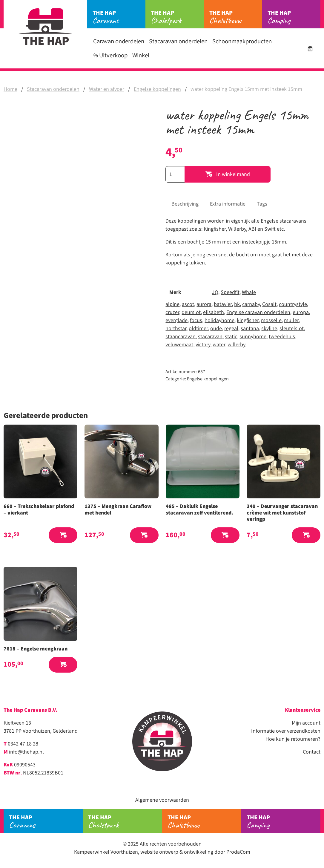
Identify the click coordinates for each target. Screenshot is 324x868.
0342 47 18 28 (23, 744)
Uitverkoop (110, 55)
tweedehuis (282, 337)
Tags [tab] (262, 204)
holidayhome (219, 320)
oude (216, 329)
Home (10, 89)
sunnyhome (253, 337)
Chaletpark (177, 17)
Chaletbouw (236, 17)
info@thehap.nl (26, 752)
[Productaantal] (175, 174)
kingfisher (248, 320)
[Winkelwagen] (310, 49)
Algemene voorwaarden (162, 800)
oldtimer (198, 329)
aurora (204, 304)
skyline (269, 329)
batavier (223, 304)
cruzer (172, 312)
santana (250, 329)
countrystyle (293, 304)
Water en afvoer (107, 89)
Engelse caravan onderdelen (258, 312)
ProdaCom (238, 852)
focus (196, 320)
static (231, 337)
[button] (63, 535)
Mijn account (306, 723)
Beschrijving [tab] (185, 204)
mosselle (271, 320)
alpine (172, 304)
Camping (294, 17)
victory (203, 345)
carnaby (251, 304)
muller (291, 320)
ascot (188, 304)
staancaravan (181, 337)
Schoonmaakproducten (242, 41)
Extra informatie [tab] (228, 204)
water (219, 345)
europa (301, 312)
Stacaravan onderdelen (178, 41)
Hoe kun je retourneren (292, 739)
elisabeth (214, 312)
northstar (176, 329)
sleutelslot (292, 329)
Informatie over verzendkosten (286, 731)
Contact (312, 752)
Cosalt (269, 304)
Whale (249, 292)
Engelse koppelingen (157, 89)
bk (237, 304)
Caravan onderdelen (119, 41)
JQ (215, 292)
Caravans (119, 17)
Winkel (141, 55)
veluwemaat (179, 345)
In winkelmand (228, 174)
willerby (237, 345)
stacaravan (210, 337)
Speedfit (230, 292)
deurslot (191, 312)
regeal (231, 329)
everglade (176, 320)
